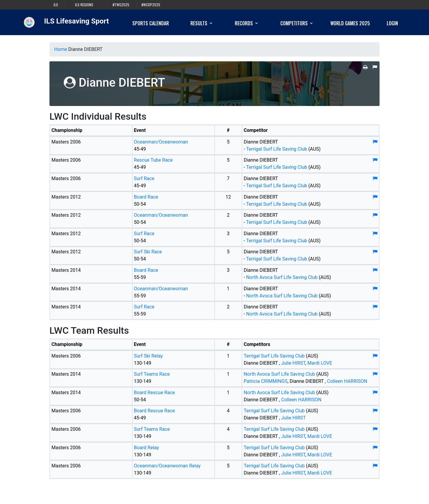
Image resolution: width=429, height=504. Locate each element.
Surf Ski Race (148, 252)
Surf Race (144, 178)
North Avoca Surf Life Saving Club (282, 277)
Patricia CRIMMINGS (266, 381)
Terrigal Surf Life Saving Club (277, 149)
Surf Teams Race (152, 374)
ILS (56, 5)
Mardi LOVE (320, 363)
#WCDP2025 (151, 5)
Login (392, 23)
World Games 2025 (350, 23)
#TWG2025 (121, 5)
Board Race (146, 197)
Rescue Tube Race (153, 160)
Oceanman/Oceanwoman (161, 142)
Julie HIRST (293, 363)
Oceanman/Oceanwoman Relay (167, 466)
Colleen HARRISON (347, 381)
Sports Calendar (151, 23)
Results (202, 23)
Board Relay (146, 448)
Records (247, 23)
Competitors (297, 23)
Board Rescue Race (154, 393)
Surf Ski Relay (148, 356)
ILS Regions (84, 5)
